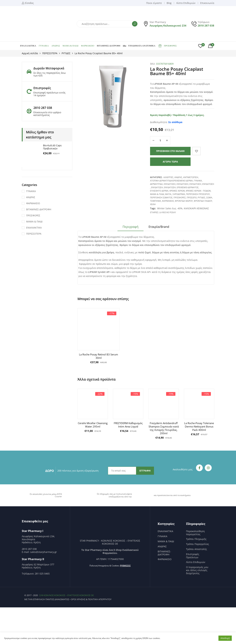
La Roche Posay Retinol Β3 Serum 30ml (99, 356)
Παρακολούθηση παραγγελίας (195, 533)
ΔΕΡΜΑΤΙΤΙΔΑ (156, 184)
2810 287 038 (206, 25)
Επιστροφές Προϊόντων (193, 556)
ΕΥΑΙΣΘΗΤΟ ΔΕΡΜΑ (159, 191)
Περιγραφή (130, 227)
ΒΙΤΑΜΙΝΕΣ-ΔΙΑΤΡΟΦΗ (109, 46)
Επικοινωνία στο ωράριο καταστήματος (47, 114)
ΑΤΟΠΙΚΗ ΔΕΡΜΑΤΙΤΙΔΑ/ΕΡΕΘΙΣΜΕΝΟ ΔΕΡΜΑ (171, 181)
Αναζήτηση (135, 24)
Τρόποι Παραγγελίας (198, 544)
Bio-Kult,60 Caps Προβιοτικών (52, 147)
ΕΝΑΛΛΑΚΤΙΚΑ (28, 46)
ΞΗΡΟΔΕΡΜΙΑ (179, 194)
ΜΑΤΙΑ (168, 194)
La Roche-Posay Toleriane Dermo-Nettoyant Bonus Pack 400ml (199, 426)
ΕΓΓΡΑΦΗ (145, 471)
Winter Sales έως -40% (170, 208)
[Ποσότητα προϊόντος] (160, 140)
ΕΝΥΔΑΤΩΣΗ (170, 184)
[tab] (130, 228)
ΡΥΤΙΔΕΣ (66, 53)
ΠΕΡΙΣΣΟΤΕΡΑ (50, 53)
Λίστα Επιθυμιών (196, 562)
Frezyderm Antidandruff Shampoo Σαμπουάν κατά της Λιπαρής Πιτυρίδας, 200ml (164, 428)
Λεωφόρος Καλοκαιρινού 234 (168, 25)
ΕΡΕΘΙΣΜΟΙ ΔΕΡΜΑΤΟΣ (188, 187)
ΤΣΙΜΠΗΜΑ (156, 201)
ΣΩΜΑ (209, 198)
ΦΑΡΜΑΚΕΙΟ (88, 46)
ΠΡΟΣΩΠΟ (192, 198)
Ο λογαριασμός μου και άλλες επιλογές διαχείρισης (197, 570)
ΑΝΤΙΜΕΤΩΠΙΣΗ (191, 177)
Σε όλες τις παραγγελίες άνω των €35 (50, 74)
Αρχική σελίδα (30, 53)
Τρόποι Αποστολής (196, 549)
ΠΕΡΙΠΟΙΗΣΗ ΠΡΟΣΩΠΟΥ (198, 194)
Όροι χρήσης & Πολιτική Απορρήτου (91, 599)
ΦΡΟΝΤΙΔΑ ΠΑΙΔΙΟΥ (203, 201)
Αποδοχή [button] (225, 638)
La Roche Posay (168, 212)
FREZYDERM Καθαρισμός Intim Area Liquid (128, 425)
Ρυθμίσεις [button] (125, 566)
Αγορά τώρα (170, 162)
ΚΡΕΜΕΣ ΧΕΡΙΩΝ (177, 191)
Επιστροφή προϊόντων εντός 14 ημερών (49, 94)
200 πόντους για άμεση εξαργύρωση (78, 471)
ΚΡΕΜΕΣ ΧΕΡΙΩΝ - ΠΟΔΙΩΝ (198, 191)
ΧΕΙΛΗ (153, 204)
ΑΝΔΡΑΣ (56, 46)
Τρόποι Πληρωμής (196, 539)
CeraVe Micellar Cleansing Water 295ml (93, 425)
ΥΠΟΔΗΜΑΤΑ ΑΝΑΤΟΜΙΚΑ (139, 46)
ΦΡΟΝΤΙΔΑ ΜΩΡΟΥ (184, 201)
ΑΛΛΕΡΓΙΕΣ (168, 177)
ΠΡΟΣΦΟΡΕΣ (167, 46)
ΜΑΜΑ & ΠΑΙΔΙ (71, 46)
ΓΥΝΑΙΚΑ (44, 46)
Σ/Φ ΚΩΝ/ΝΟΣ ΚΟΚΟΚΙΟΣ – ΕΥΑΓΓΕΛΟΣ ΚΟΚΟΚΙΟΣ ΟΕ (67, 595)
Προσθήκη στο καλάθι (170, 151)
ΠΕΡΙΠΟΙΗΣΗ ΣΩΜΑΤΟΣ (161, 198)
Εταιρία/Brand (159, 227)
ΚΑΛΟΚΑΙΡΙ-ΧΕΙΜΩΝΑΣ (196, 208)
